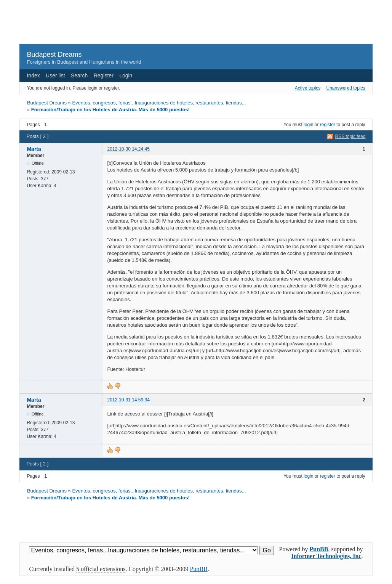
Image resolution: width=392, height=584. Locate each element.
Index (33, 75)
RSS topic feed (350, 136)
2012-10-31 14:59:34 (128, 400)
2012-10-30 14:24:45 (128, 149)
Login (126, 75)
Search (79, 75)
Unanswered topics (346, 88)
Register (104, 75)
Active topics (308, 88)
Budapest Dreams (54, 55)
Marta (34, 149)
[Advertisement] (196, 25)
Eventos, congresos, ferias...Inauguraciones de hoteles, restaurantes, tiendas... (159, 103)
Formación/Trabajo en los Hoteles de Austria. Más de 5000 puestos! (110, 110)
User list (55, 75)
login (308, 125)
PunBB (319, 549)
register (328, 125)
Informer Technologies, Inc (326, 556)
